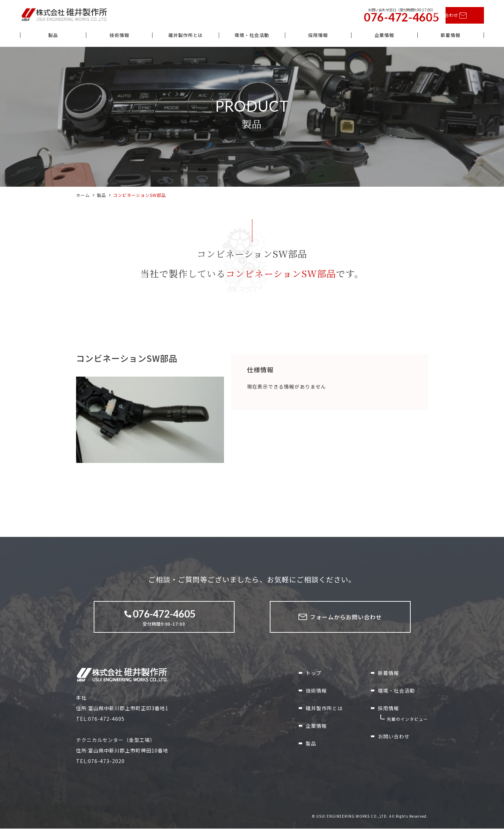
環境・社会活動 (252, 36)
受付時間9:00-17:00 (164, 618)
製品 (53, 36)
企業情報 (384, 36)
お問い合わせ (454, 16)
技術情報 (119, 36)
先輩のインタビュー (407, 721)
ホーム (83, 197)
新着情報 (450, 36)
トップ (314, 675)
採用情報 (318, 36)
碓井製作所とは (185, 36)
